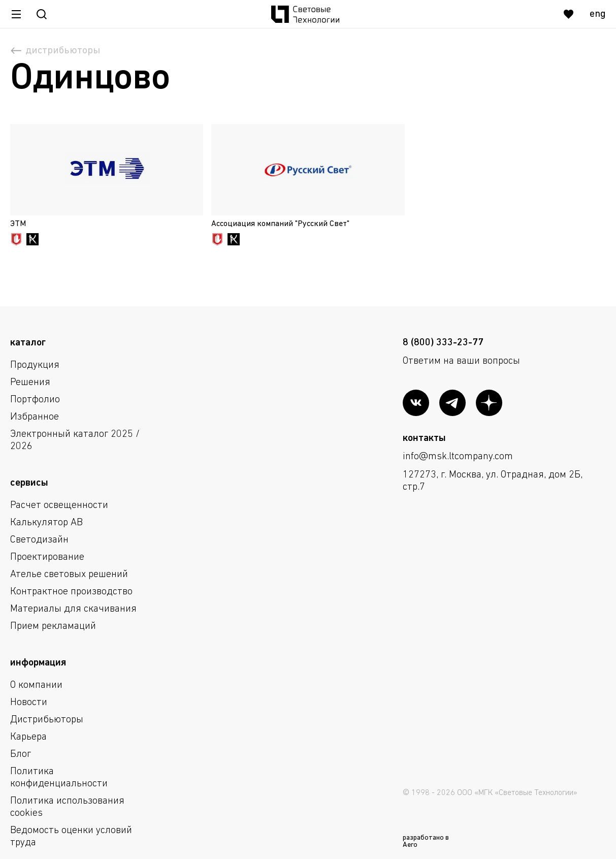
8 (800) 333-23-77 (443, 343)
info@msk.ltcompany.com (458, 457)
